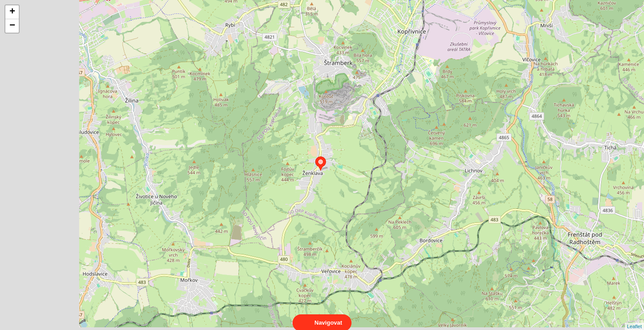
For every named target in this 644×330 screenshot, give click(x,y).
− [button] (12, 26)
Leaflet (634, 318)
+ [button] (12, 12)
